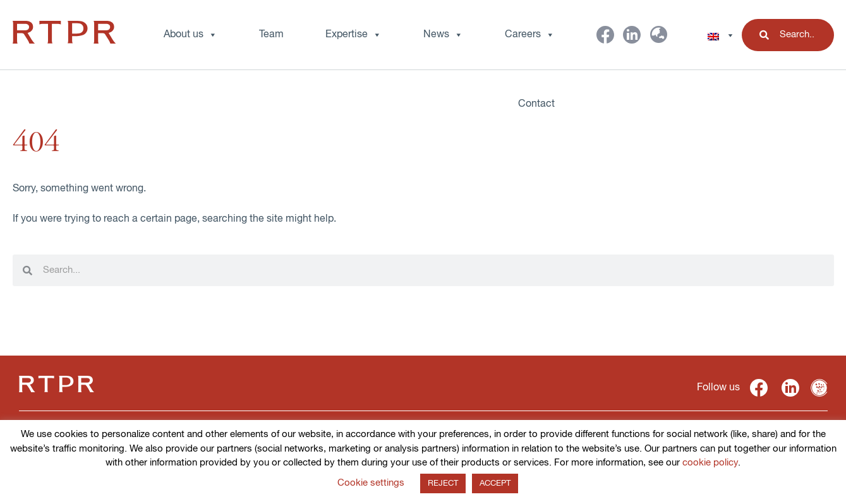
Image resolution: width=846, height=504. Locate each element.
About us (190, 35)
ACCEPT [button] (495, 483)
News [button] (443, 35)
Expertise (354, 35)
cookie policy (710, 463)
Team (271, 35)
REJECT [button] (443, 483)
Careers (530, 35)
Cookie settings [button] (371, 483)
